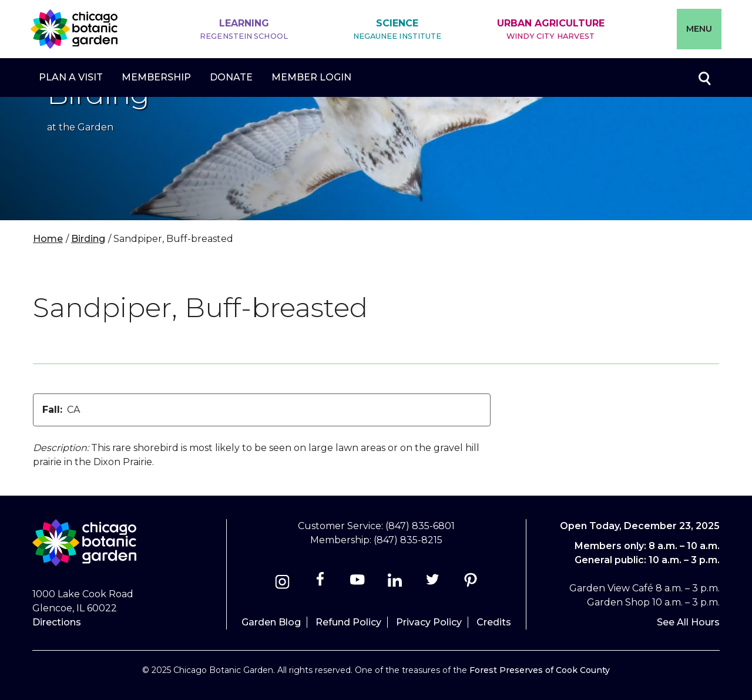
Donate (231, 77)
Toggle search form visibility (704, 78)
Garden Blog (271, 622)
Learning (244, 30)
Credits (494, 622)
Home (48, 239)
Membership (156, 77)
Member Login (311, 77)
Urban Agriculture (551, 30)
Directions (57, 622)
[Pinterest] (470, 583)
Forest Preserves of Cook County (540, 670)
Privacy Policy (429, 622)
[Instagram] (282, 583)
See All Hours (688, 622)
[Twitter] (434, 583)
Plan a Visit (71, 77)
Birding (88, 239)
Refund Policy (348, 622)
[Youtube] (357, 583)
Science (397, 30)
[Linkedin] (395, 583)
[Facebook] (321, 583)
